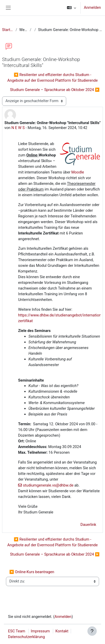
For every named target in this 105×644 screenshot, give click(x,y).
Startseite (8, 30)
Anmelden (92, 7)
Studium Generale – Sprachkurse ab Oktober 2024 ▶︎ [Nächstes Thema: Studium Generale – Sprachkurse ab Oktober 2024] (55, 90)
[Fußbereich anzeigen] (92, 631)
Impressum (40, 631)
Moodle (78, 172)
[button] (72, 8)
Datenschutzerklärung (26, 637)
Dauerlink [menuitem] (88, 525)
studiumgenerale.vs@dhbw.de (48, 485)
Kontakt (62, 631)
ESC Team (17, 631)
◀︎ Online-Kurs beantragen (32, 572)
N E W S (18, 128)
